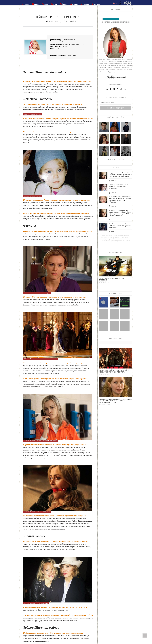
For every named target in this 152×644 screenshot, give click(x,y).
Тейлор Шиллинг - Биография (58, 17)
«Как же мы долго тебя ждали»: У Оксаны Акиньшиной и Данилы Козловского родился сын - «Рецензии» (120, 200)
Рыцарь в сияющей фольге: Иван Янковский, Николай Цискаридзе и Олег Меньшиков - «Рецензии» (120, 175)
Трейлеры (85, 4)
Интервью (74, 4)
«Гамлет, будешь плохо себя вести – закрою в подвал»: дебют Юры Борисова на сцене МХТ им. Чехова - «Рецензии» (120, 213)
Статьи (45, 4)
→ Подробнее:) (110, 72)
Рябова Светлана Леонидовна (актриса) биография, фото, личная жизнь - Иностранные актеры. (115, 401)
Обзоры (64, 4)
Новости (36, 4)
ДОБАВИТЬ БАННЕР (111, 19)
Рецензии (96, 4)
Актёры (54, 4)
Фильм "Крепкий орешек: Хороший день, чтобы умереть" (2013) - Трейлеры (115, 372)
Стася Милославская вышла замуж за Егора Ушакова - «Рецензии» (118, 187)
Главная (26, 4)
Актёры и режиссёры (69, 21)
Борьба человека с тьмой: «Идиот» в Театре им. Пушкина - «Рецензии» (120, 226)
